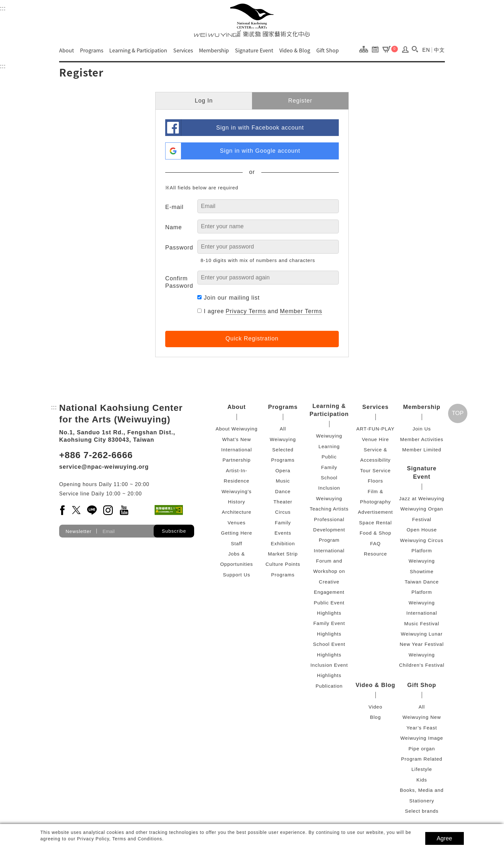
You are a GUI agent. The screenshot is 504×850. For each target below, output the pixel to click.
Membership (214, 50)
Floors (375, 481)
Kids (422, 780)
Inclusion (329, 488)
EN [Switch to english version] (426, 50)
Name (174, 227)
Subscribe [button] (174, 531)
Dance (283, 491)
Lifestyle (422, 769)
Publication (329, 686)
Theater (283, 502)
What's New (237, 439)
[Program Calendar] (377, 49)
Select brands (422, 811)
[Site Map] (365, 49)
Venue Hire (375, 439)
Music (283, 481)
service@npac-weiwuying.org (104, 467)
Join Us (422, 429)
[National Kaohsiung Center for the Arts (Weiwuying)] (252, 20)
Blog (375, 717)
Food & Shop (376, 533)
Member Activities (422, 439)
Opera (283, 470)
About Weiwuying (237, 429)
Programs (92, 50)
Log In (204, 101)
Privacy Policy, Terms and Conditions (120, 839)
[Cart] (390, 49)
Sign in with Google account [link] (260, 151)
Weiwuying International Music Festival (422, 613)
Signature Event (254, 50)
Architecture (237, 512)
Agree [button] (445, 838)
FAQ (375, 543)
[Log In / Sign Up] (405, 51)
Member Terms (301, 311)
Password (179, 248)
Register (300, 101)
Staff (237, 543)
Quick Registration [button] (252, 339)
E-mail (174, 207)
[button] (415, 49)
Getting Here (236, 533)
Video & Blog (295, 50)
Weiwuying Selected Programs (283, 450)
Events (283, 533)
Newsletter (79, 531)
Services (183, 50)
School (329, 478)
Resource (375, 554)
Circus (283, 512)
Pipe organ (422, 749)
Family (283, 523)
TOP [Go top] (458, 413)
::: (3, 7)
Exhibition (283, 543)
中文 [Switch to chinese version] (439, 50)
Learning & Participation (138, 50)
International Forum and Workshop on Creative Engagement (329, 571)
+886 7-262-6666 (96, 455)
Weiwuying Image (422, 738)
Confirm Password (179, 282)
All (283, 429)
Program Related (422, 759)
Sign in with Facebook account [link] (260, 128)
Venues (237, 523)
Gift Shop (328, 50)
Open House (422, 530)
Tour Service (375, 470)
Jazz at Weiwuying (422, 498)
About (67, 50)
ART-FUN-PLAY (376, 429)
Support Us (236, 575)
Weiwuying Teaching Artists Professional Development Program (329, 519)
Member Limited (422, 450)
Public (329, 457)
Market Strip (283, 554)
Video (375, 707)
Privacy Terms (246, 311)
